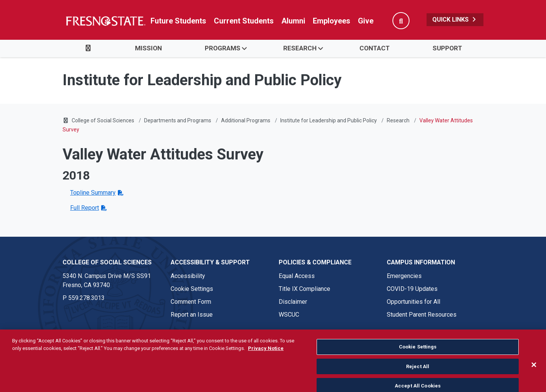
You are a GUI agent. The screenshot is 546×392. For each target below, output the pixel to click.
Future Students (178, 21)
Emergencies (404, 276)
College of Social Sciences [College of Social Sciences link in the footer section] (107, 262)
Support (447, 48)
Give (366, 21)
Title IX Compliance (304, 289)
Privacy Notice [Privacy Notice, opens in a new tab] (266, 358)
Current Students (244, 21)
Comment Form (191, 302)
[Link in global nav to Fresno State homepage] (105, 21)
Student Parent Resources (422, 315)
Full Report (85, 208)
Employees (332, 21)
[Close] (534, 375)
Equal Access (297, 276)
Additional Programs (246, 120)
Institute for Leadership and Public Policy (329, 120)
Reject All (418, 377)
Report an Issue (192, 315)
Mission (148, 48)
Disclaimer (293, 302)
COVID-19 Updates (412, 289)
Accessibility (188, 276)
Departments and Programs (178, 120)
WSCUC (289, 315)
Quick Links (455, 20)
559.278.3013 (86, 298)
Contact (375, 48)
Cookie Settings (192, 289)
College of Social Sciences (103, 120)
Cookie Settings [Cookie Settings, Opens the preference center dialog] (418, 357)
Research (300, 48)
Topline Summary (93, 193)
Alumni (293, 21)
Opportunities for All (413, 302)
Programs (223, 48)
